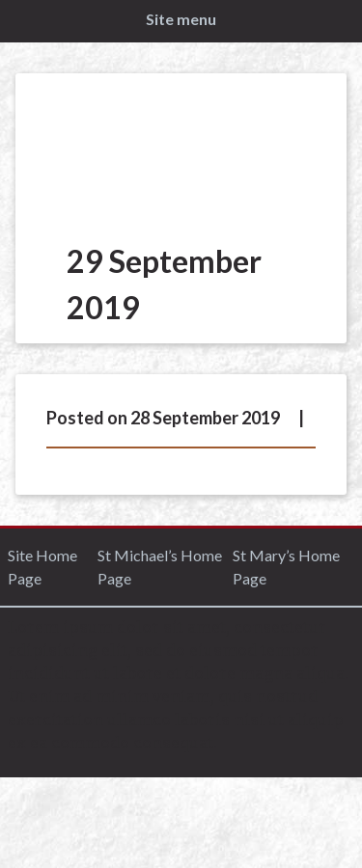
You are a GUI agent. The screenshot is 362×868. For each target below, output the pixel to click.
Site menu (181, 19)
